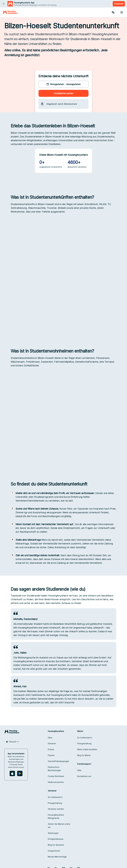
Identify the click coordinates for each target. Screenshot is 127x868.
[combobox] (13, 742)
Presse (51, 749)
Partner (51, 755)
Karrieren (52, 743)
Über (50, 738)
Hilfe (79, 770)
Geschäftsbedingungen (58, 761)
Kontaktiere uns (84, 776)
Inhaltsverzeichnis (56, 782)
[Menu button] (122, 12)
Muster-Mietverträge (57, 857)
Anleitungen (53, 833)
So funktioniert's (85, 738)
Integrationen (54, 851)
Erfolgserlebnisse (56, 839)
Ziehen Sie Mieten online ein (59, 826)
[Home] (10, 12)
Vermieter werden (56, 809)
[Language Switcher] (113, 12)
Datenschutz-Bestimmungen (54, 769)
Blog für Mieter (84, 755)
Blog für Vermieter (56, 845)
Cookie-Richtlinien (56, 776)
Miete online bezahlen (87, 749)
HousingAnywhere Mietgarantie (56, 816)
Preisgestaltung (84, 743)
